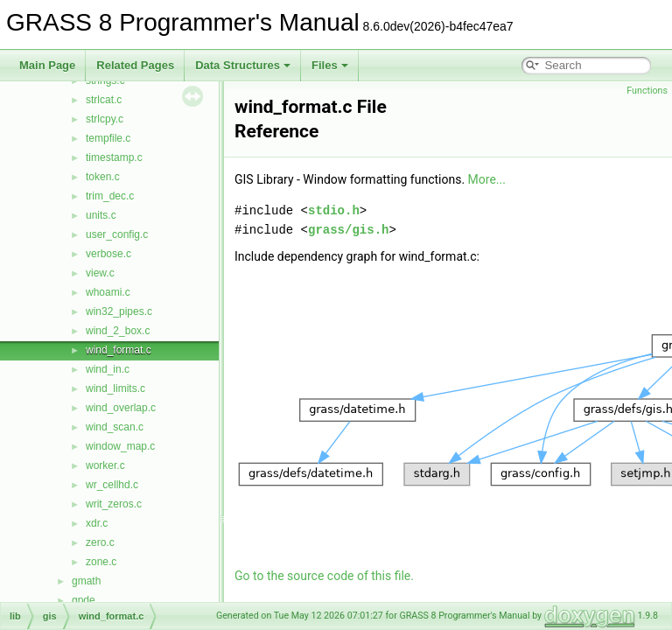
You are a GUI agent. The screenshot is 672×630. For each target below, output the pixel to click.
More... (487, 179)
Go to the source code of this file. (324, 576)
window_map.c (120, 446)
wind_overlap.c (121, 408)
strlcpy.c (105, 119)
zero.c (100, 542)
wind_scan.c (115, 427)
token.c (103, 177)
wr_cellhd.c (112, 485)
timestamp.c (114, 157)
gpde (84, 600)
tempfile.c (108, 138)
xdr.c (97, 523)
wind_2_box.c (118, 331)
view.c (100, 273)
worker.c (105, 465)
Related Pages (135, 65)
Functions (647, 91)
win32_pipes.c (119, 311)
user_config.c (117, 234)
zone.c (101, 562)
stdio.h (334, 210)
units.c (101, 215)
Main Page (47, 65)
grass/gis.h (348, 230)
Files (330, 65)
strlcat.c (104, 100)
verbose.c (108, 254)
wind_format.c (119, 350)
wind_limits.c (115, 388)
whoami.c (108, 292)
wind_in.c (108, 369)
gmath (86, 581)
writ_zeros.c (114, 504)
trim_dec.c (110, 196)
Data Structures (243, 65)
